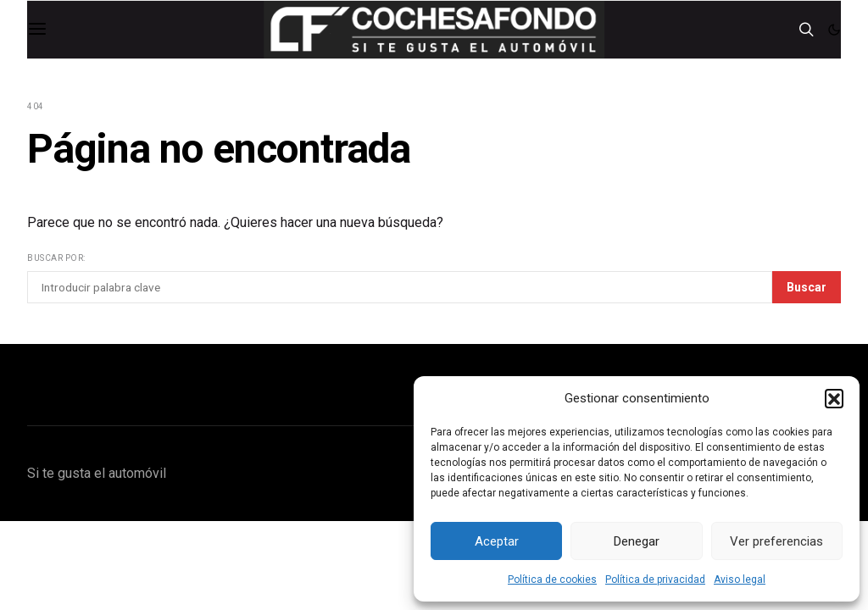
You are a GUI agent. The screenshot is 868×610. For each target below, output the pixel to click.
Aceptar (497, 541)
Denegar (637, 541)
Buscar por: (56, 258)
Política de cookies (552, 579)
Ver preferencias (776, 541)
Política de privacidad (655, 579)
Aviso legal (740, 579)
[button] (834, 398)
